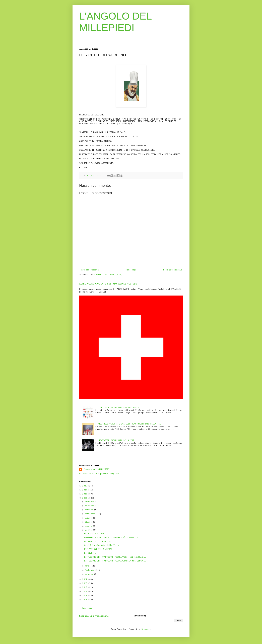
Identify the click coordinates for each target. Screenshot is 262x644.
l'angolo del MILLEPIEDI (96, 469)
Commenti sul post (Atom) (108, 275)
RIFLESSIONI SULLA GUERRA (98, 549)
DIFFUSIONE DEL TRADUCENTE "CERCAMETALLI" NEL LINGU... (115, 561)
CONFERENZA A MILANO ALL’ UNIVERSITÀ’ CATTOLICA (111, 538)
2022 (85, 498)
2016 (85, 600)
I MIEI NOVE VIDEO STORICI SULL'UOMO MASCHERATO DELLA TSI (128, 424)
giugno (89, 522)
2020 (85, 583)
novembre (90, 506)
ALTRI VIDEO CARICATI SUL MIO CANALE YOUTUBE (108, 284)
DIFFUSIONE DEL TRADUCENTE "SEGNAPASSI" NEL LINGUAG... (115, 557)
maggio (89, 526)
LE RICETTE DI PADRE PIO (98, 541)
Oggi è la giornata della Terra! (102, 545)
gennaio (89, 574)
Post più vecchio (173, 270)
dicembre (90, 502)
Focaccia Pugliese (94, 534)
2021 (85, 579)
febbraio (90, 570)
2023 (85, 494)
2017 (85, 596)
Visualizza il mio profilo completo (99, 474)
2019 (85, 587)
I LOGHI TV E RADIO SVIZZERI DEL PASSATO (118, 408)
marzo (88, 566)
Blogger (146, 629)
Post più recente (89, 270)
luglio (89, 518)
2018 (85, 592)
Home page (131, 270)
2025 (85, 486)
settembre (91, 514)
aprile (89, 530)
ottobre (89, 510)
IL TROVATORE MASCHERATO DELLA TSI (115, 440)
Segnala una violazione (94, 616)
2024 (85, 490)
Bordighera (90, 553)
